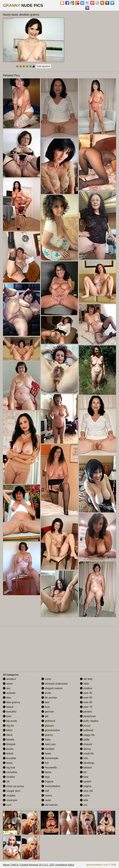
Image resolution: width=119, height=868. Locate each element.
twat (84, 777)
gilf (45, 716)
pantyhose (88, 716)
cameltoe (10, 772)
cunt (7, 805)
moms (47, 796)
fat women (49, 698)
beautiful (10, 712)
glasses (48, 726)
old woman (50, 805)
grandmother (51, 730)
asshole (9, 693)
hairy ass (48, 744)
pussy (85, 726)
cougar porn (12, 791)
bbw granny (11, 702)
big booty (10, 721)
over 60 (86, 702)
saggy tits (87, 735)
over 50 (86, 698)
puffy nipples (89, 721)
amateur (9, 679)
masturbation (51, 786)
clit (6, 782)
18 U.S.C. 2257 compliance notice (56, 865)
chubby (9, 777)
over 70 (86, 707)
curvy (46, 679)
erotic (46, 693)
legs (46, 777)
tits (83, 772)
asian (8, 684)
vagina (86, 786)
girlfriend (48, 721)
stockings (87, 763)
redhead (87, 730)
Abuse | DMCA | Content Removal (20, 865)
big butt (9, 768)
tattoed (86, 768)
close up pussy (13, 786)
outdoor (86, 688)
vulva (85, 796)
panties (86, 712)
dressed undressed (54, 684)
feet (45, 702)
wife (84, 800)
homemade (50, 758)
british (8, 754)
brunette (9, 758)
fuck (46, 707)
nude (46, 800)
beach (8, 707)
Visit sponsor (44, 66)
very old (86, 791)
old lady (86, 679)
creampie (10, 800)
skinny (85, 749)
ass (7, 688)
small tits (87, 754)
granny (47, 735)
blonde (9, 740)
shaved (86, 744)
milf (45, 791)
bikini (8, 730)
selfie (85, 740)
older (85, 684)
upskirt (86, 782)
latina (46, 772)
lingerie (47, 782)
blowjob (9, 744)
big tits (8, 726)
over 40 (86, 693)
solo (84, 758)
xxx (84, 805)
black (8, 735)
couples (9, 796)
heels (46, 754)
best (7, 716)
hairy (46, 740)
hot (45, 763)
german (48, 712)
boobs (8, 749)
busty (8, 763)
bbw (7, 698)
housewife (49, 768)
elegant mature (52, 688)
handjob (48, 749)
